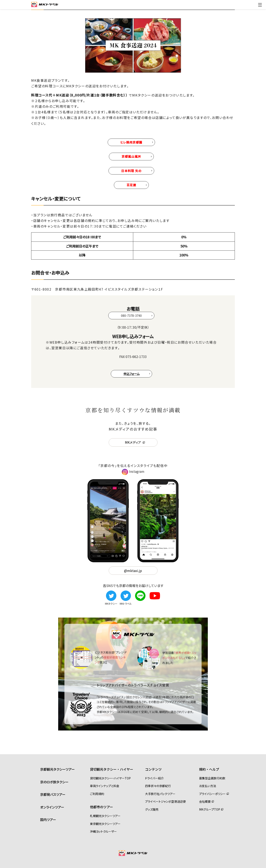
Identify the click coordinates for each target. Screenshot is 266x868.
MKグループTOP (210, 809)
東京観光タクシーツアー (105, 824)
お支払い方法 (208, 786)
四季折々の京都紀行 (158, 786)
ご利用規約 (97, 794)
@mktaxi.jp (133, 571)
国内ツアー (48, 820)
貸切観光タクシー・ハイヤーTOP (110, 778)
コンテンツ (153, 769)
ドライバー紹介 (154, 778)
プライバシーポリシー (212, 794)
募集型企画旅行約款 (212, 778)
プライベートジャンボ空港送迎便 (165, 801)
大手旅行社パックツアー (160, 794)
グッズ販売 (152, 809)
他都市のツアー (102, 807)
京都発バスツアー (53, 794)
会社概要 (205, 801)
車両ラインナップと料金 (105, 786)
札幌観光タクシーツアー (105, 816)
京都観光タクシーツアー (57, 769)
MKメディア (133, 442)
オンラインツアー (52, 807)
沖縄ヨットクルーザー (103, 831)
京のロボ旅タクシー (54, 782)
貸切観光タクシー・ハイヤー (112, 769)
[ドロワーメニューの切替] (260, 5)
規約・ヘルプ (209, 769)
